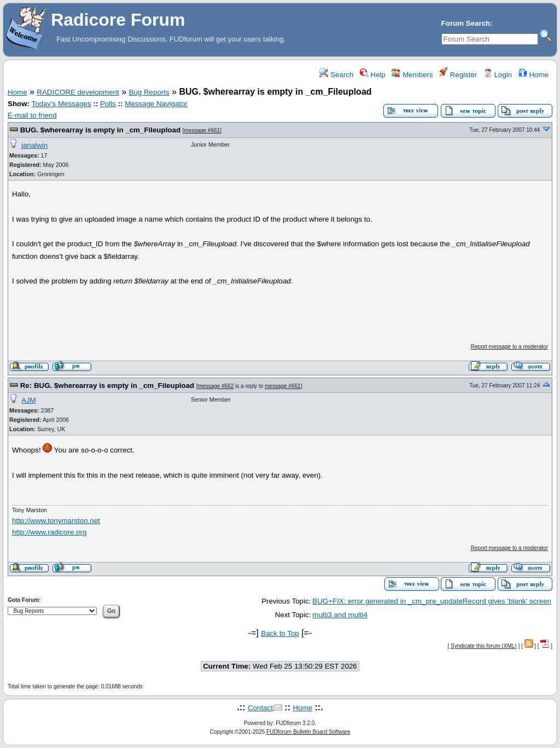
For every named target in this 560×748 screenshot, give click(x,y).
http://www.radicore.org (49, 532)
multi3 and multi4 (340, 615)
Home (533, 75)
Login (498, 75)
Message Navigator (156, 104)
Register (458, 75)
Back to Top (280, 633)
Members (412, 75)
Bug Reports (149, 92)
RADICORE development (78, 92)
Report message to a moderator (509, 347)
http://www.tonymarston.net (56, 521)
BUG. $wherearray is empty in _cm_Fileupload (100, 130)
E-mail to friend (32, 115)
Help (373, 75)
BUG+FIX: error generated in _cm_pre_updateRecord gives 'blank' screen (432, 601)
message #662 (216, 386)
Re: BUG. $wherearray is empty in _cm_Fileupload (107, 385)
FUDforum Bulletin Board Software (308, 732)
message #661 (202, 131)
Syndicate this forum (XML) (484, 646)
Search (336, 75)
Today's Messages (61, 104)
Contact (260, 708)
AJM (29, 400)
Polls (108, 104)
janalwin (34, 145)
